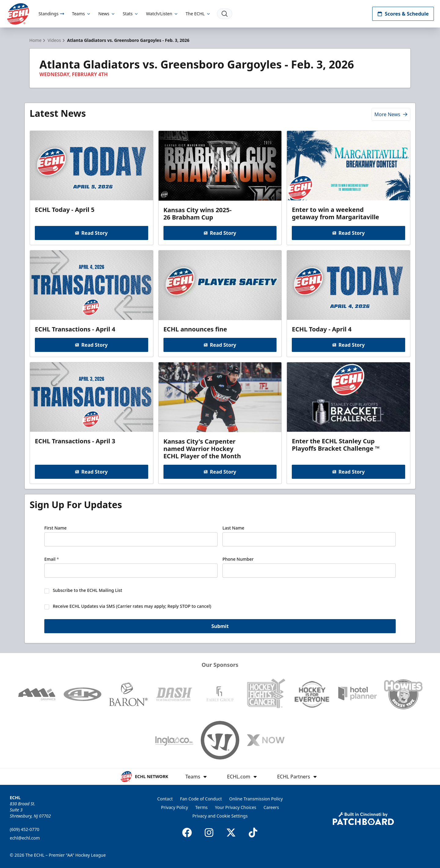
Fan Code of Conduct (201, 799)
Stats (131, 14)
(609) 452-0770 (25, 829)
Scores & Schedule (403, 14)
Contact (165, 799)
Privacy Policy (174, 807)
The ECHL (198, 14)
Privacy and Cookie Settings (220, 816)
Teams (81, 14)
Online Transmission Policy (256, 799)
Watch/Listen (162, 14)
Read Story (91, 233)
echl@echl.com (25, 838)
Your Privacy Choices (236, 807)
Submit (220, 626)
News (107, 14)
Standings (51, 14)
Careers (271, 807)
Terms (201, 807)
